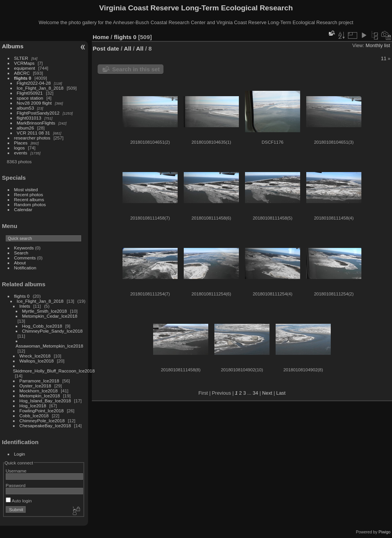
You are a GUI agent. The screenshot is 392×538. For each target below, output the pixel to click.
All (127, 48)
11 (384, 58)
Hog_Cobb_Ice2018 (42, 326)
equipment (25, 68)
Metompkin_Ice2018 (40, 396)
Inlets (25, 306)
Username (16, 471)
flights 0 (23, 78)
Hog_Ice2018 (33, 406)
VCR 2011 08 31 (33, 133)
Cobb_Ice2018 (34, 416)
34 (255, 393)
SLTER (21, 58)
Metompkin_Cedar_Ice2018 (50, 316)
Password (16, 485)
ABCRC (22, 73)
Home (101, 37)
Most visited (26, 189)
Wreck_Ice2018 (35, 356)
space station (30, 98)
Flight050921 (30, 93)
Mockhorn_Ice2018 (39, 391)
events (21, 153)
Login (20, 454)
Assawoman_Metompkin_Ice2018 (50, 346)
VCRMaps (24, 63)
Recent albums (29, 199)
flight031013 (29, 118)
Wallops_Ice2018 (37, 361)
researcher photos (32, 138)
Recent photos (29, 194)
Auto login (19, 501)
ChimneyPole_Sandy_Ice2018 (52, 331)
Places (21, 143)
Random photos (30, 204)
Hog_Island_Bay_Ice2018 (45, 401)
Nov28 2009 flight (34, 103)
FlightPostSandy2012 (38, 113)
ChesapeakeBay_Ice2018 (45, 426)
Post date (106, 48)
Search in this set (136, 69)
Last (281, 393)
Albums (13, 46)
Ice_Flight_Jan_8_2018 (40, 88)
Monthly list (378, 45)
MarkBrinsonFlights (36, 123)
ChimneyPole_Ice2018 (42, 421)
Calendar (23, 209)
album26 (25, 128)
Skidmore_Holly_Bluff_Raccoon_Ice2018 (54, 371)
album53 (25, 108)
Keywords (24, 248)
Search (21, 253)
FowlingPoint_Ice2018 (42, 411)
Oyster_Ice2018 (35, 386)
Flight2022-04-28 (34, 83)
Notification (25, 268)
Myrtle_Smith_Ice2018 (45, 311)
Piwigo (385, 532)
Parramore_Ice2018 (39, 381)
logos (20, 148)
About (20, 263)
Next (267, 393)
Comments (25, 258)
